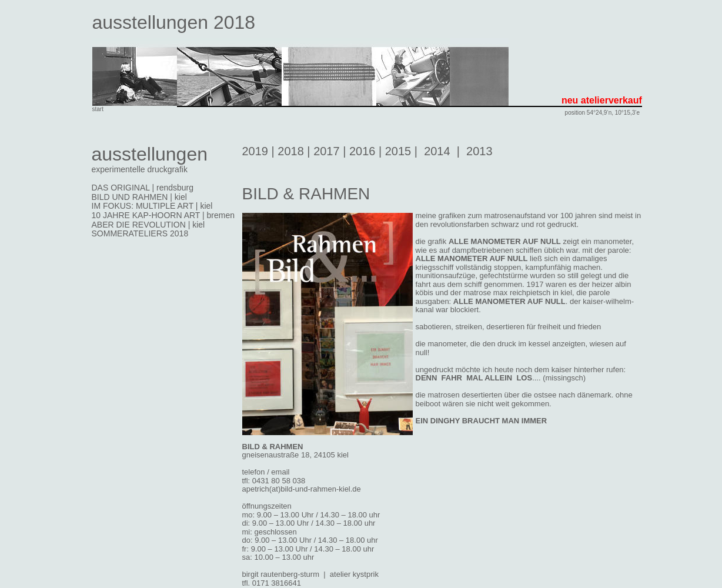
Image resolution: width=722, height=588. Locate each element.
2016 (362, 151)
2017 (327, 151)
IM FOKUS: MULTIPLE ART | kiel (152, 206)
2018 (291, 151)
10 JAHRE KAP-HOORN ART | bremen (163, 215)
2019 (255, 151)
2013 (479, 151)
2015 (398, 151)
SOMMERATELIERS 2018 (140, 233)
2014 (437, 151)
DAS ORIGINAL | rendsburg (143, 188)
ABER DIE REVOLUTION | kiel (148, 225)
